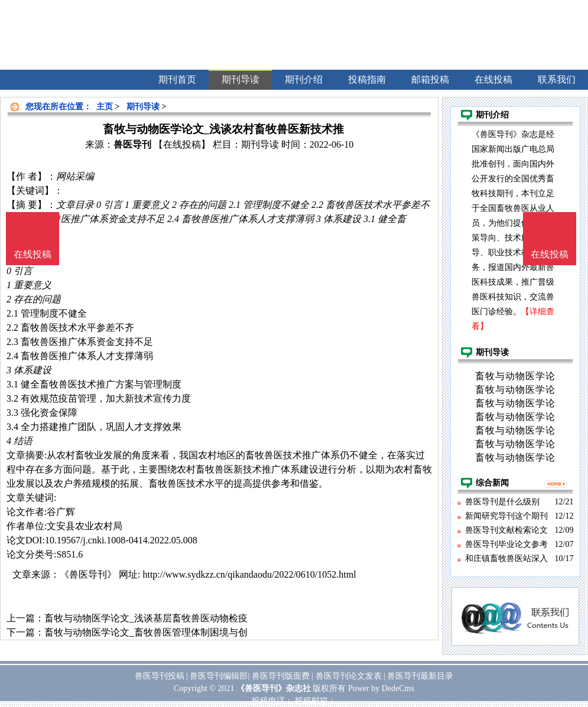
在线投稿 (550, 254)
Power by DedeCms (381, 688)
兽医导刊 (132, 144)
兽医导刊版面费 (281, 676)
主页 (105, 107)
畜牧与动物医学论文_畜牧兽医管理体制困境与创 (146, 632)
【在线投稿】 (182, 144)
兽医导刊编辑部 (219, 676)
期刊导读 (143, 107)
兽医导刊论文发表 (349, 676)
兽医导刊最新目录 (420, 676)
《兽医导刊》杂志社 (274, 688)
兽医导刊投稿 (160, 676)
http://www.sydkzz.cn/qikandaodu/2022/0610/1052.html (249, 574)
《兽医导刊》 (88, 574)
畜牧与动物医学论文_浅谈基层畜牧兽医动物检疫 (146, 618)
